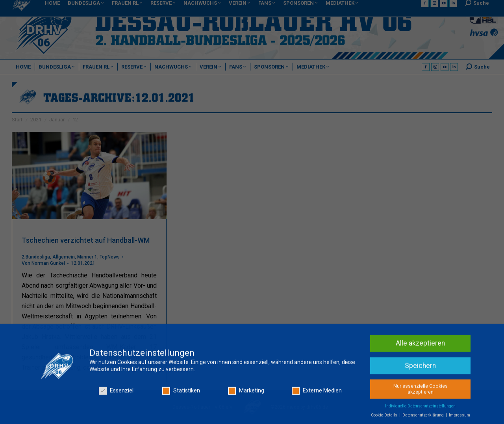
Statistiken (181, 393)
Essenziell (117, 393)
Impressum (460, 417)
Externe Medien (317, 393)
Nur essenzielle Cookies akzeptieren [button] (421, 391)
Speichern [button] (420, 368)
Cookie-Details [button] (385, 417)
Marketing (246, 393)
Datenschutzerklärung (424, 417)
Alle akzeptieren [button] (420, 346)
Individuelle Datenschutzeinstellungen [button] (420, 408)
